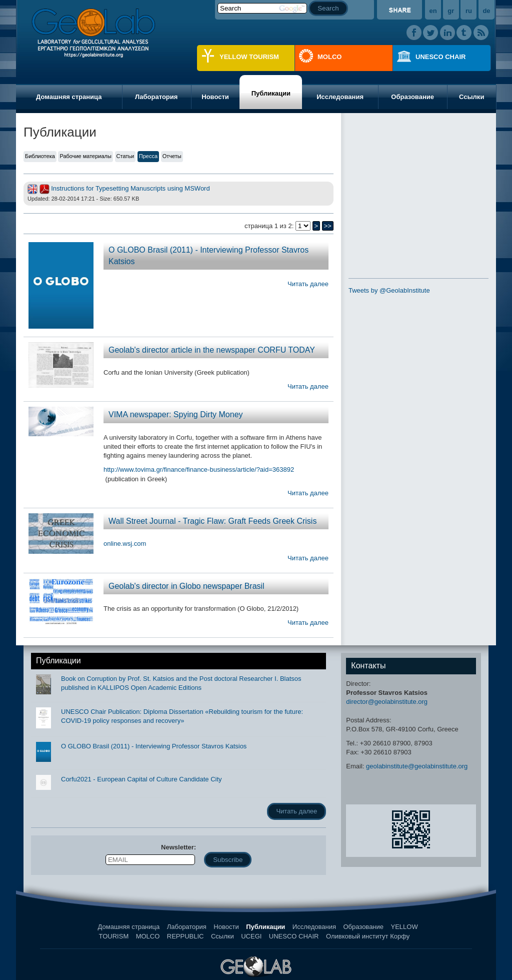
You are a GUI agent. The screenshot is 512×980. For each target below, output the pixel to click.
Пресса (148, 156)
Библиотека (40, 156)
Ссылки (471, 97)
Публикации (271, 93)
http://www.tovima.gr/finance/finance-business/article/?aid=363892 (199, 469)
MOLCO (329, 57)
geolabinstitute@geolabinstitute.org (417, 766)
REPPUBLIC (185, 936)
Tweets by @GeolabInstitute (389, 290)
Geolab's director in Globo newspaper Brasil (186, 586)
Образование (412, 97)
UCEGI (251, 936)
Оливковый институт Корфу (368, 936)
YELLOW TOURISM (249, 57)
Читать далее (308, 284)
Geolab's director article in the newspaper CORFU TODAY (212, 350)
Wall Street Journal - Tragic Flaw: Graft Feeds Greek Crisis (212, 521)
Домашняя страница (69, 97)
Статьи (125, 156)
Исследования (340, 97)
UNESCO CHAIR (440, 57)
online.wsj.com (125, 544)
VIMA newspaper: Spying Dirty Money (176, 414)
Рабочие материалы (85, 156)
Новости (215, 97)
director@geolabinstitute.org (387, 702)
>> (328, 226)
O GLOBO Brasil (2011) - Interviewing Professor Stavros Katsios (154, 746)
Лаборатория (156, 97)
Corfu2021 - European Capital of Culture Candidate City (141, 779)
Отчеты (172, 156)
